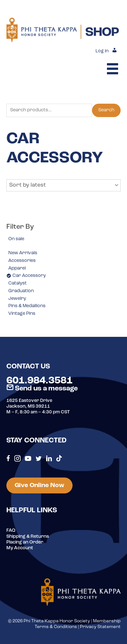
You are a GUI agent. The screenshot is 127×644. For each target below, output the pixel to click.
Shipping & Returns (28, 537)
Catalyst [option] (18, 283)
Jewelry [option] (17, 299)
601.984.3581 (39, 381)
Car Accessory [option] (29, 276)
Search (106, 110)
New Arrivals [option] (23, 253)
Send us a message (42, 389)
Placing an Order (25, 542)
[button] (63, 185)
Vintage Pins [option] (22, 314)
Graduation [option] (21, 291)
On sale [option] (16, 239)
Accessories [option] (22, 261)
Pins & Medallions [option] (27, 306)
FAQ (11, 531)
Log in (102, 51)
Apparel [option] (17, 268)
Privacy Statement (100, 627)
